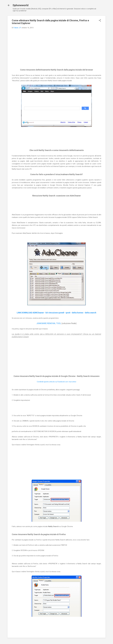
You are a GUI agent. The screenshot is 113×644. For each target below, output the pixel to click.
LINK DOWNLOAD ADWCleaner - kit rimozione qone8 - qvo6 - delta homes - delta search (56, 313)
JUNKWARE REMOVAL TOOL (49, 323)
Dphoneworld (21, 5)
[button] (100, 21)
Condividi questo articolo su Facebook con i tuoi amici (56, 382)
